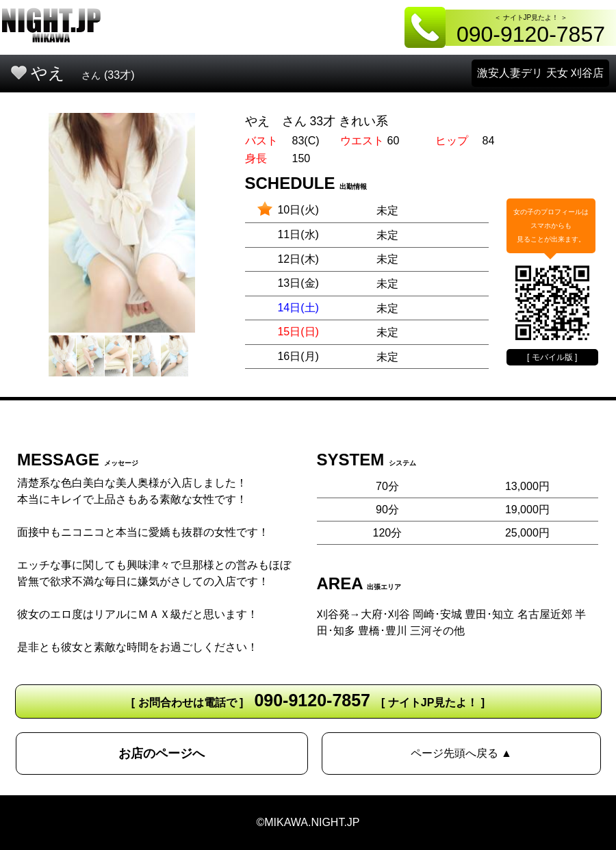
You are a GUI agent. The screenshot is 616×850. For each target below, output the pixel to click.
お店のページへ (162, 754)
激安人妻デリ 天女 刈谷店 (540, 73)
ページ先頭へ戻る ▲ (461, 753)
